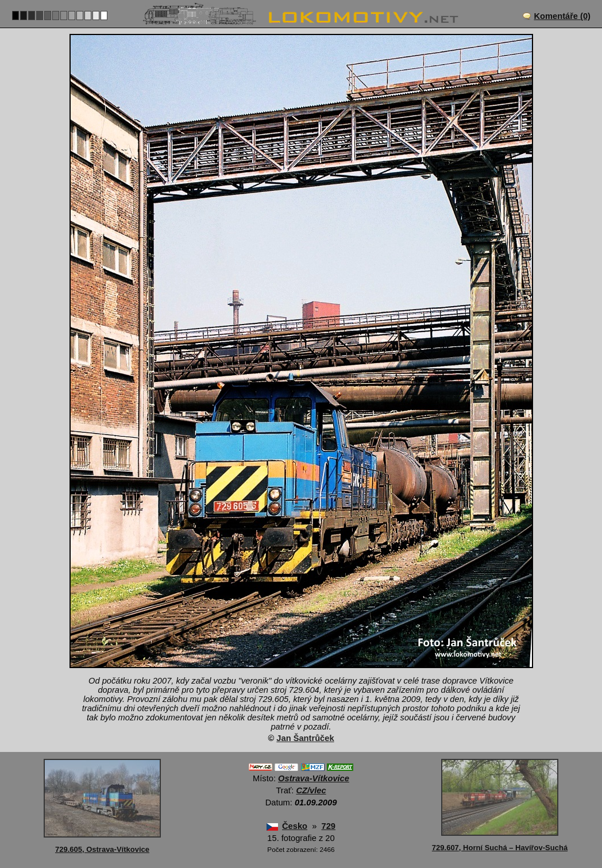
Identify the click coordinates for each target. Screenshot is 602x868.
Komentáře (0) (562, 16)
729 (328, 826)
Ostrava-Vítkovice (314, 778)
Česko (295, 826)
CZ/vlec (311, 790)
